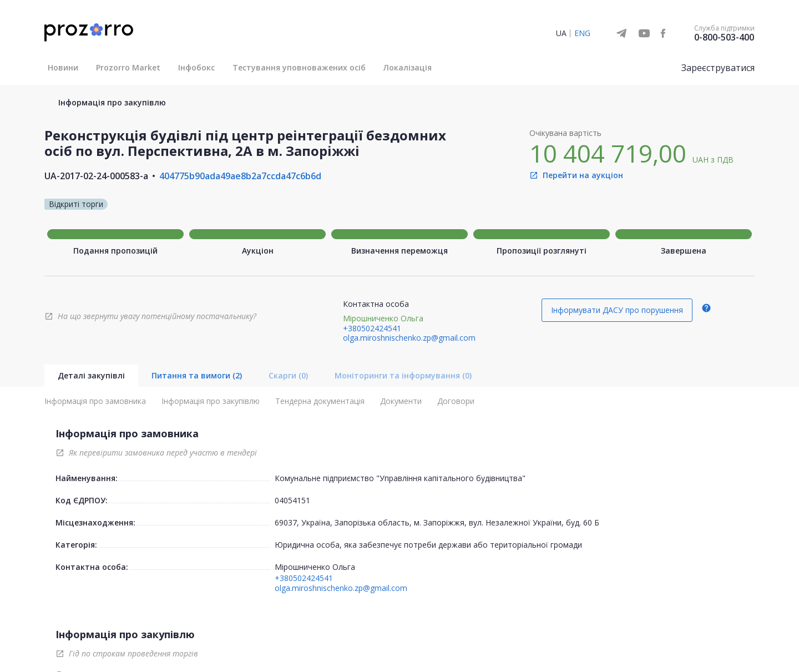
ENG (582, 33)
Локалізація (408, 67)
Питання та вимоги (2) (197, 375)
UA (561, 33)
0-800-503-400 (724, 37)
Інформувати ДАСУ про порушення (617, 310)
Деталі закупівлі (91, 375)
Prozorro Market (128, 67)
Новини (63, 67)
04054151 (292, 500)
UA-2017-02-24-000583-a (96, 176)
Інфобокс (196, 67)
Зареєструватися (718, 68)
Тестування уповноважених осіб (299, 67)
